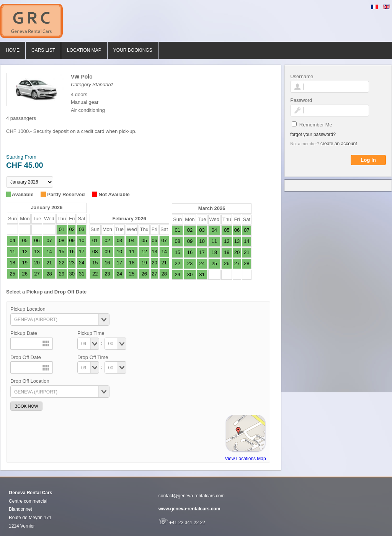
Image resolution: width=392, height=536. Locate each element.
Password (301, 100)
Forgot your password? (313, 134)
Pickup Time (91, 333)
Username (302, 76)
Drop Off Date (26, 357)
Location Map (84, 50)
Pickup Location (28, 309)
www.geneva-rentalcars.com (189, 509)
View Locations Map (246, 459)
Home (13, 50)
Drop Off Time (93, 357)
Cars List (43, 50)
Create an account (339, 144)
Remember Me (316, 125)
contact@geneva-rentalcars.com (192, 496)
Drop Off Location (30, 381)
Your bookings (133, 50)
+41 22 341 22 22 (182, 523)
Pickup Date (24, 333)
